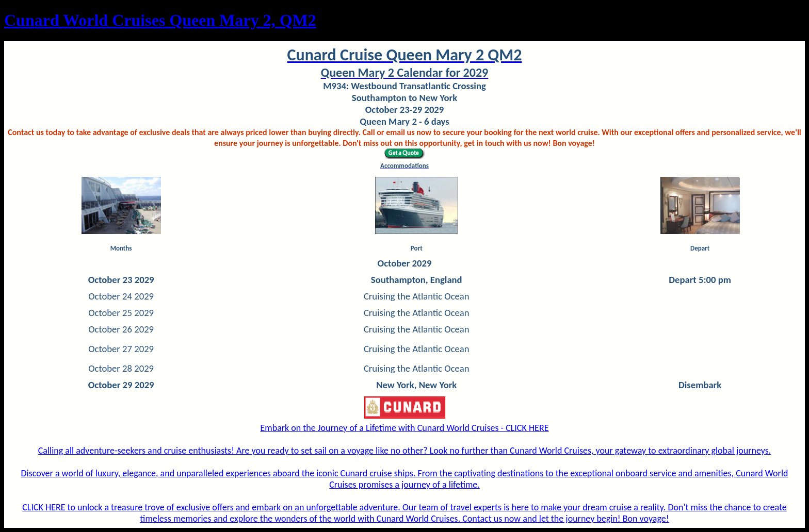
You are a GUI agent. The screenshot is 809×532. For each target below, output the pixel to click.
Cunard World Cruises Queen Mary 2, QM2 (160, 20)
